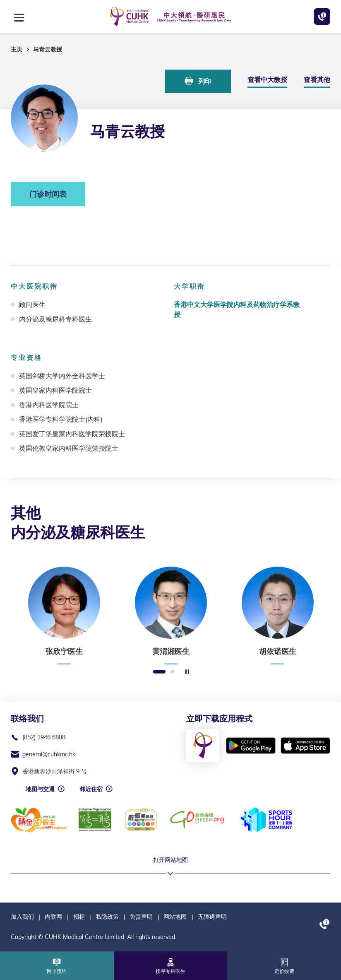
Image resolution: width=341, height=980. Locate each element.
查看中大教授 (267, 80)
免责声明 (141, 917)
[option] (64, 616)
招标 (79, 917)
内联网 (53, 917)
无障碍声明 (212, 917)
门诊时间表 (48, 194)
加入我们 (22, 917)
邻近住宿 (91, 789)
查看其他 (317, 80)
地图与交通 (40, 789)
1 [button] (159, 672)
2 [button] (172, 672)
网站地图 (175, 917)
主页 (17, 49)
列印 (198, 81)
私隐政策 (107, 917)
